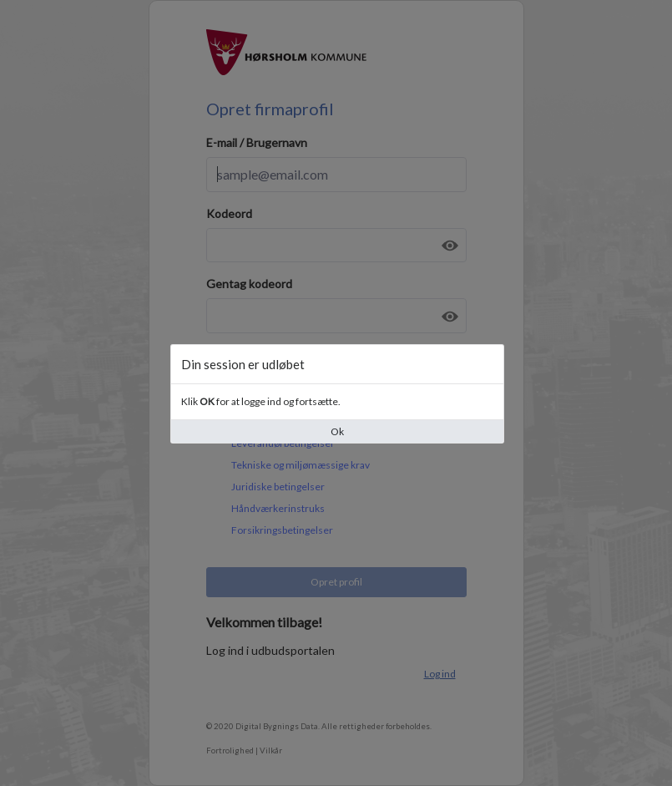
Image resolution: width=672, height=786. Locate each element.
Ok (337, 431)
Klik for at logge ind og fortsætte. (261, 401)
